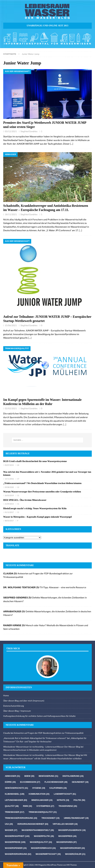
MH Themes (72, 865)
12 (18, 487)
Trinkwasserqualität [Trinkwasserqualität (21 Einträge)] (43, 812)
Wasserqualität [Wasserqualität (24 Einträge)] (41, 842)
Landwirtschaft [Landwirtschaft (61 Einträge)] (65, 794)
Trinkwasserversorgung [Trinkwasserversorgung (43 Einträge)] (21, 818)
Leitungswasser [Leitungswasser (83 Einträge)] (16, 800)
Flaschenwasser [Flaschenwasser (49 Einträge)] (56, 782)
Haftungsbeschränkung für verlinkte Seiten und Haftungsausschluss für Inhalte (39, 716)
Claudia (7, 733)
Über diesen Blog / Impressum (17, 711)
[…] (72, 144)
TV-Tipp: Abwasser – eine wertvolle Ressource (63, 587)
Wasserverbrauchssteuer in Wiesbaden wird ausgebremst (30, 750)
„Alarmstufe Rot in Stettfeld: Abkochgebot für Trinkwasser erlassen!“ (35, 738)
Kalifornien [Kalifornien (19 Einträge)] (58, 788)
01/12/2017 (9, 512)
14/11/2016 (9, 479)
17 (18, 479)
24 (18, 465)
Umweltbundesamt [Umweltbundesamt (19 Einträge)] (76, 818)
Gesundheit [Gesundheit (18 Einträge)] (80, 782)
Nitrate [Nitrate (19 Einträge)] (63, 800)
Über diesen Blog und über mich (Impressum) (24, 701)
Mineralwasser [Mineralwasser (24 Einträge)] (42, 800)
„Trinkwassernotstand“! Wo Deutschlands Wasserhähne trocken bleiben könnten (42, 483)
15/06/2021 (11, 325)
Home (6, 695)
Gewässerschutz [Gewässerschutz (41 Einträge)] (16, 788)
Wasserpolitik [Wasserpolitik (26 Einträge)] (44, 836)
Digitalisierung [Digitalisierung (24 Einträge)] (73, 776)
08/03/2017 (9, 521)
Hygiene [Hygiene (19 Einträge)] (39, 788)
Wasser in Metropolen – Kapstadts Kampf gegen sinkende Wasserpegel (37, 517)
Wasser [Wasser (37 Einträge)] (11, 830)
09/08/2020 (9, 487)
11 (18, 495)
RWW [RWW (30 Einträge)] (27, 806)
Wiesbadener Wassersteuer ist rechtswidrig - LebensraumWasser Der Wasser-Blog (42, 747)
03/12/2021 (11, 131)
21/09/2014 (9, 504)
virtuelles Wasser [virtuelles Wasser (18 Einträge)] (65, 824)
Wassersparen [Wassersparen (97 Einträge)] (67, 842)
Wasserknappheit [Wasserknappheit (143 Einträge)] (17, 836)
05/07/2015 (9, 465)
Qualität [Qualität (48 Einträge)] (12, 806)
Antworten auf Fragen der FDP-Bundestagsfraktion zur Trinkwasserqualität (49, 733)
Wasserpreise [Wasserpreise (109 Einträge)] (15, 842)
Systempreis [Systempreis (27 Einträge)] (45, 806)
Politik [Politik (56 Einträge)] (79, 800)
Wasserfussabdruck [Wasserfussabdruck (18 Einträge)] (72, 830)
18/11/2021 (11, 214)
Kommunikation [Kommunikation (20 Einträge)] (39, 794)
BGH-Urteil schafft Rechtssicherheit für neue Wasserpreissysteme (35, 461)
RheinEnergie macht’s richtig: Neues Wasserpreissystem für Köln (35, 508)
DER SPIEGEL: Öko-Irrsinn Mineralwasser (25, 500)
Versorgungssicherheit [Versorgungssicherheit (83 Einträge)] (33, 824)
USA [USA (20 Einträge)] (9, 824)
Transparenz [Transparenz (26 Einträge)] (68, 806)
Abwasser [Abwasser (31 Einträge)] (12, 776)
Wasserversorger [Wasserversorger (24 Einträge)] (72, 848)
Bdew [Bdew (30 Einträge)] (29, 776)
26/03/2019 (9, 495)
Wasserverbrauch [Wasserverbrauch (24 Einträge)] (43, 848)
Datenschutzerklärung (14, 706)
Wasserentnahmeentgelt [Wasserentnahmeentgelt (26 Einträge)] (38, 830)
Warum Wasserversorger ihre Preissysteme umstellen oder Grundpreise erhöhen (42, 492)
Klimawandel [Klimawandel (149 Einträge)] (15, 794)
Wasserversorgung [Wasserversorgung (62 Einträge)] (18, 854)
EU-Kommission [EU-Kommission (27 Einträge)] (30, 782)
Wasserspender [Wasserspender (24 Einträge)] (16, 848)
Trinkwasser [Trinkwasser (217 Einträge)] (15, 812)
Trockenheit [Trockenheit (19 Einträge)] (50, 818)
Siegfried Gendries (29, 131)
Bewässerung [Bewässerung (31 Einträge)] (48, 776)
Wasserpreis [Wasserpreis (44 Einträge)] (67, 836)
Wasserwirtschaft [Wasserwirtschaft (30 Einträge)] (48, 854)
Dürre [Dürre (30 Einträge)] (10, 782)
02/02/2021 (11, 408)
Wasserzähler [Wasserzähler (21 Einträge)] (75, 854)
